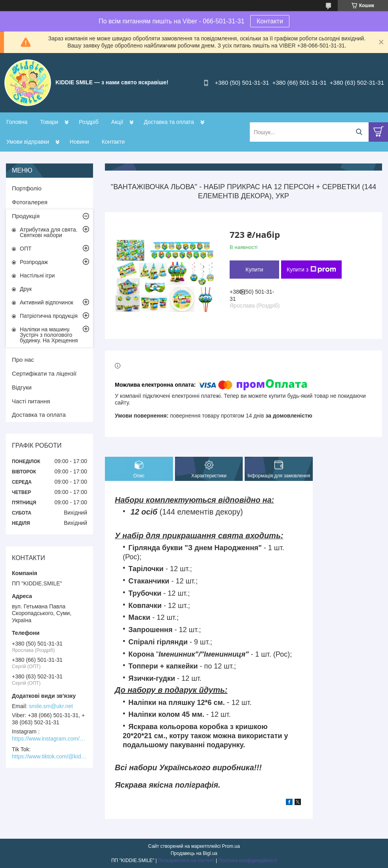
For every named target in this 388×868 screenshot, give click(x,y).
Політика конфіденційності (247, 860)
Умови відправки (28, 142)
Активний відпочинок (47, 302)
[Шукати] (359, 132)
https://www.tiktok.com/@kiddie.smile (49, 756)
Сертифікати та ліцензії (44, 373)
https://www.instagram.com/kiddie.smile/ (49, 739)
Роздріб (89, 122)
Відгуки (22, 387)
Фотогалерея (30, 202)
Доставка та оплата (169, 122)
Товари (49, 122)
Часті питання (31, 401)
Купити (254, 270)
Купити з (311, 270)
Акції (117, 122)
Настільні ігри (37, 275)
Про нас (23, 360)
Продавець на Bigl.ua (194, 853)
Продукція (26, 216)
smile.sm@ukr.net (51, 706)
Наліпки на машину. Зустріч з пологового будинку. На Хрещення (49, 335)
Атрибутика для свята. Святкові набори (49, 232)
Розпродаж (34, 262)
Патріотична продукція (49, 316)
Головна (17, 122)
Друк (26, 289)
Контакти (270, 21)
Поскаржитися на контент (186, 860)
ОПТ (26, 249)
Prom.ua (231, 846)
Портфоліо (27, 188)
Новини (79, 142)
